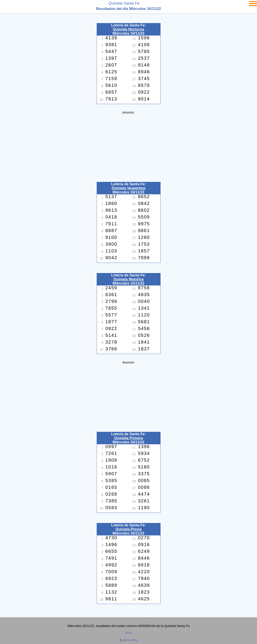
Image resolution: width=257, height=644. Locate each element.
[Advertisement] (129, 146)
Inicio (128, 633)
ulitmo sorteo (130, 640)
